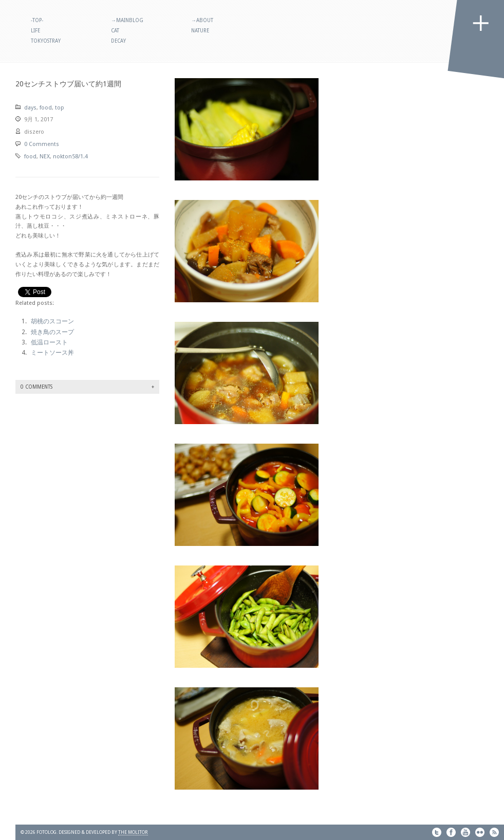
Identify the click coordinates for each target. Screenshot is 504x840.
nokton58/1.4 (70, 157)
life (35, 31)
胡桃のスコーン (52, 321)
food (46, 108)
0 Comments (42, 144)
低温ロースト (49, 342)
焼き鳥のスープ (52, 332)
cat (115, 31)
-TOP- (37, 20)
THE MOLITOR (133, 832)
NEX (45, 157)
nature (200, 31)
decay (118, 41)
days (30, 108)
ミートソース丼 (52, 353)
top (60, 108)
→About (202, 20)
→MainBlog (127, 20)
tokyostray (46, 41)
